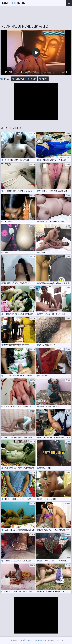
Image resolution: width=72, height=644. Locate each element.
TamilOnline (14, 3)
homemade (18, 79)
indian (43, 79)
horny (32, 79)
